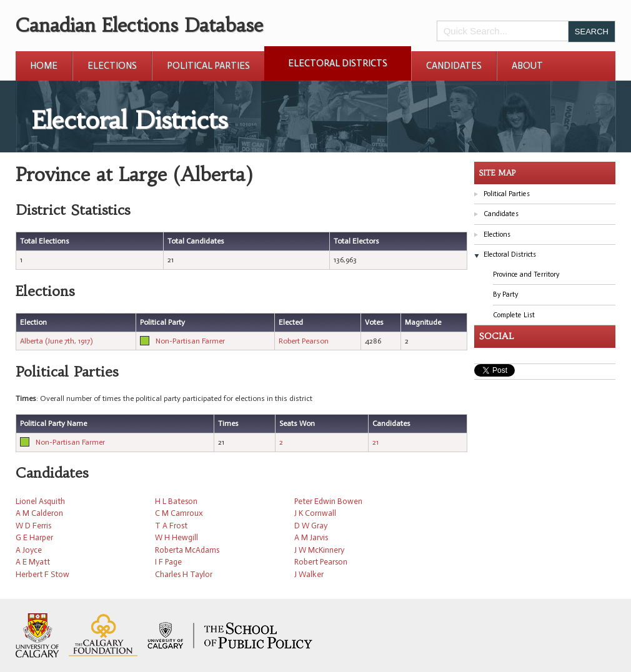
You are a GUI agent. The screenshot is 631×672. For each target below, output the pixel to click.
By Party (505, 294)
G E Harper (34, 537)
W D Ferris (33, 526)
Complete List (514, 315)
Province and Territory (526, 274)
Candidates (454, 66)
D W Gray (311, 526)
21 (375, 442)
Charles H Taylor (184, 574)
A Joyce (29, 550)
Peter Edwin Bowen (328, 501)
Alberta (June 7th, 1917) (56, 341)
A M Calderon (39, 513)
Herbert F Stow (42, 574)
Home (44, 66)
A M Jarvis (311, 537)
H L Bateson (176, 501)
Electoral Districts (338, 63)
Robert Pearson (304, 341)
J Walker (309, 574)
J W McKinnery (319, 550)
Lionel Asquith (40, 501)
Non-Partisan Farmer (190, 341)
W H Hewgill (176, 537)
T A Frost (171, 526)
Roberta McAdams (187, 550)
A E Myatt (33, 562)
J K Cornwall (315, 513)
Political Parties (208, 66)
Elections (112, 66)
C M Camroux (179, 513)
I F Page (168, 562)
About (527, 66)
